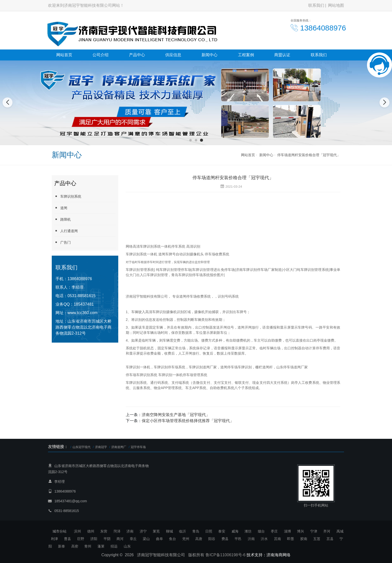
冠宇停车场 (138, 447)
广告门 (62, 242)
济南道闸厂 (119, 447)
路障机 (62, 219)
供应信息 (173, 55)
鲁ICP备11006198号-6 (225, 555)
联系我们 (316, 5)
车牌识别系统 (68, 196)
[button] (190, 140)
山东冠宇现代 (81, 447)
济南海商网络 (278, 555)
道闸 (61, 208)
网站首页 (64, 55)
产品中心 (137, 55)
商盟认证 (282, 55)
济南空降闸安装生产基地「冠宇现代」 (176, 415)
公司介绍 (100, 55)
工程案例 (246, 55)
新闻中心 (209, 55)
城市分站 (59, 531)
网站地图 (336, 5)
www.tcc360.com (82, 313)
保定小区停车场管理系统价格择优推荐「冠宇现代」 (188, 421)
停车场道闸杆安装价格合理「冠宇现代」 (309, 155)
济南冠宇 (101, 447)
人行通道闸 (66, 231)
